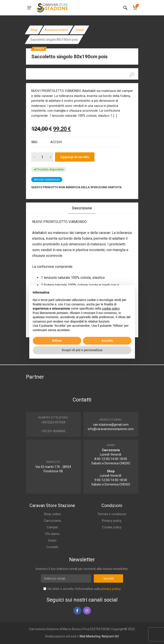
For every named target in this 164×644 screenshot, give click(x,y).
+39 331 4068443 (53, 431)
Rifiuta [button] (57, 341)
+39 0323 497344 (53, 422)
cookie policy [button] (111, 308)
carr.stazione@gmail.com (111, 425)
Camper (52, 527)
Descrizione (82, 208)
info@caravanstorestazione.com (111, 429)
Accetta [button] (107, 341)
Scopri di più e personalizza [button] (82, 350)
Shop (34, 30)
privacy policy (111, 589)
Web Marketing (90, 636)
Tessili (79, 30)
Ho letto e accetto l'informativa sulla (84, 589)
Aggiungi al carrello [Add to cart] (75, 157)
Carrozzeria (52, 521)
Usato (52, 540)
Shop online (52, 514)
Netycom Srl (110, 636)
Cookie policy (112, 527)
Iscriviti (109, 578)
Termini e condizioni (112, 514)
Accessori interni (56, 30)
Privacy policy (112, 521)
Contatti (52, 547)
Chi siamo (52, 534)
